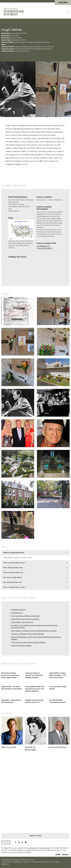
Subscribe (63, 2)
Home (58, 855)
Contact (27, 862)
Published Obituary (18, 610)
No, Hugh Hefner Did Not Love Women (26, 616)
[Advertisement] (35, 795)
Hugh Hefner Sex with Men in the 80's (25, 619)
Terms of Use (32, 848)
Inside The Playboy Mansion (21, 646)
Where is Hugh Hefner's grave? (14, 587)
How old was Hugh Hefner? (13, 577)
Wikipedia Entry (17, 613)
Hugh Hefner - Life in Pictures (22, 622)
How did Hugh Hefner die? (13, 582)
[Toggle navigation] (68, 12)
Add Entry (6, 864)
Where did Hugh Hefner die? (13, 573)
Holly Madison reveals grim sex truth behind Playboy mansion (34, 631)
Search (65, 855)
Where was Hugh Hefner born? (14, 563)
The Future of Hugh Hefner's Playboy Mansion (28, 642)
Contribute (35, 862)
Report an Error (47, 862)
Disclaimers (18, 862)
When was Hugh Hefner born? (14, 553)
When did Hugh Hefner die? (13, 568)
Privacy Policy (45, 848)
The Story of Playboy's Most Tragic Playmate (28, 634)
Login (57, 862)
